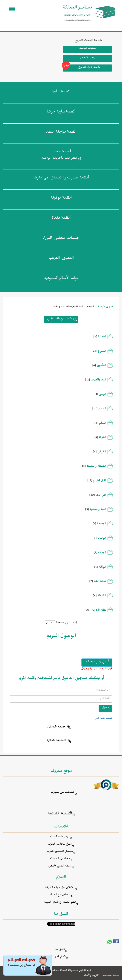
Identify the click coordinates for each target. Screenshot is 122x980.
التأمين (101, 366)
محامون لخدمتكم (60, 859)
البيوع (102, 352)
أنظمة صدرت (61, 178)
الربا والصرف (98, 380)
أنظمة (61, 92)
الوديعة (101, 524)
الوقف (102, 553)
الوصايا (102, 539)
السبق (102, 409)
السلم (103, 424)
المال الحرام (100, 481)
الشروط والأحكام (91, 976)
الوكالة (102, 568)
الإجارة (102, 337)
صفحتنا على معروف (63, 793)
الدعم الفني (60, 957)
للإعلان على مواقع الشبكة (60, 888)
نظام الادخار (99, 611)
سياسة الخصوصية (111, 976)
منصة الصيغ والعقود (60, 866)
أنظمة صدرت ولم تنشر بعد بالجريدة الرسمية (61, 155)
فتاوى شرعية (105, 307)
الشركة (102, 438)
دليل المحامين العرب (60, 845)
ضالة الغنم (100, 582)
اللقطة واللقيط (96, 467)
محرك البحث (87, 49)
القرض (102, 452)
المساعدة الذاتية (56, 741)
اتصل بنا (60, 950)
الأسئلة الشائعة (60, 814)
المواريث (101, 496)
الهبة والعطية (98, 510)
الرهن (102, 395)
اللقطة (102, 596)
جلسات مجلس (61, 239)
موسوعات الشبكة (60, 837)
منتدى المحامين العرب (60, 852)
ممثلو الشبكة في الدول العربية (60, 903)
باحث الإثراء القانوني (81, 68)
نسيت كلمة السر (104, 718)
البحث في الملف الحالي (59, 319)
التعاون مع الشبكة (60, 895)
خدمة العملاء (56, 727)
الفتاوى (61, 259)
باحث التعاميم (87, 58)
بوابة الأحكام (61, 279)
